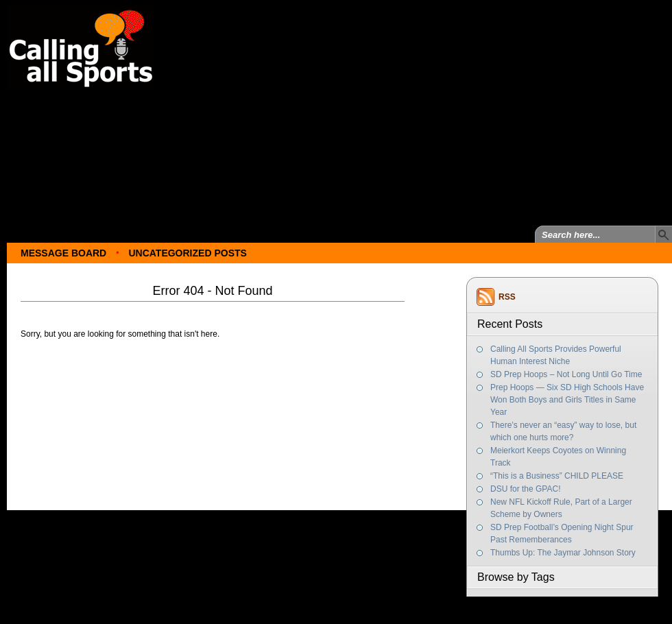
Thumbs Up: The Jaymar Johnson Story (563, 553)
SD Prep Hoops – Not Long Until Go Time (566, 374)
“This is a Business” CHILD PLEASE (557, 476)
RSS (507, 297)
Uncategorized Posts (187, 253)
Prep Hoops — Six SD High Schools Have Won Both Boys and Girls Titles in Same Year (567, 400)
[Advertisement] (354, 108)
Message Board (63, 253)
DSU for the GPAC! (525, 489)
